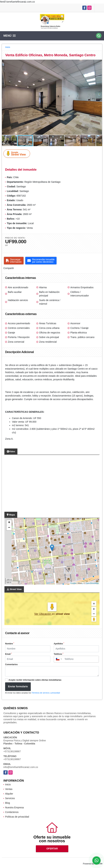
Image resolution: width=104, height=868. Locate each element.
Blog (8, 803)
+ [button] (9, 523)
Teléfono (59, 654)
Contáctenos (12, 812)
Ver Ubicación (43, 614)
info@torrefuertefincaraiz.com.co (21, 767)
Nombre (10, 643)
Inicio (8, 47)
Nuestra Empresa (14, 807)
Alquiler (9, 794)
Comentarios (11, 664)
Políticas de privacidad (17, 817)
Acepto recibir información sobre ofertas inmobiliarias (35, 680)
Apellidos (59, 643)
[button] (99, 63)
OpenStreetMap (92, 583)
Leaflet (73, 583)
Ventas (9, 789)
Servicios (10, 798)
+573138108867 (12, 751)
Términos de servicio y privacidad (46, 693)
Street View (17, 153)
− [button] (9, 528)
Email (8, 654)
